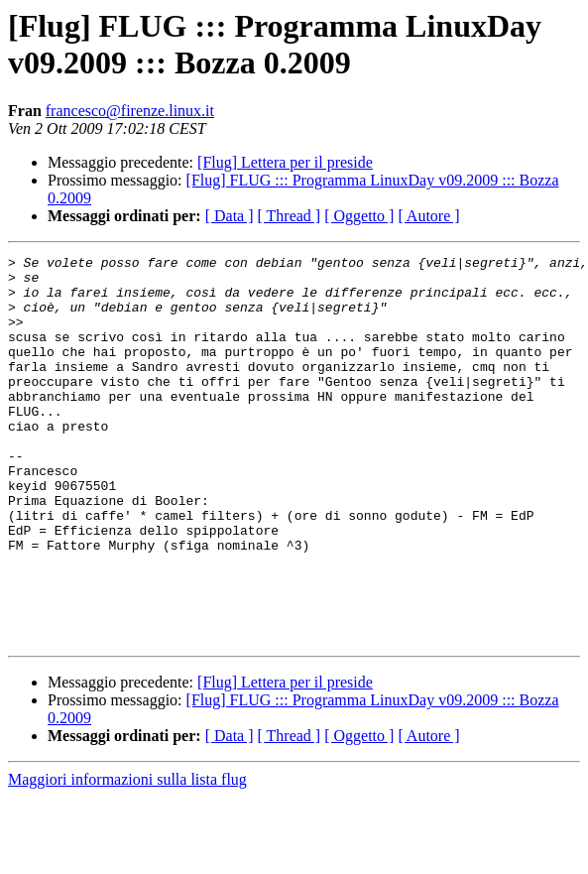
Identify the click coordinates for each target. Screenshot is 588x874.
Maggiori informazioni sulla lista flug (127, 857)
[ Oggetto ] (359, 216)
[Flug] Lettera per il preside (285, 162)
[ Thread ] (290, 216)
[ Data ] (230, 216)
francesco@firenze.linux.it (130, 111)
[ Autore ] (428, 216)
